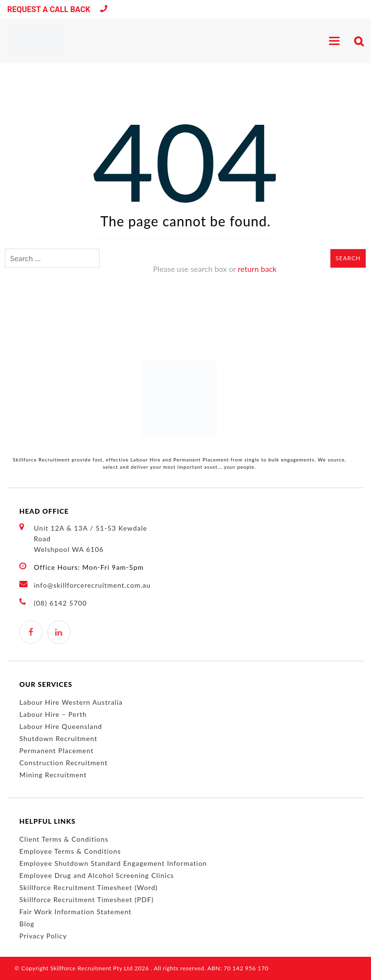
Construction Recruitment (64, 763)
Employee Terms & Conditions (70, 851)
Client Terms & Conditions (64, 839)
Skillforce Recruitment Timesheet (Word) (88, 887)
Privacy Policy (43, 936)
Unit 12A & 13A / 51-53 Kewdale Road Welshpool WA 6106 (83, 538)
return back (257, 269)
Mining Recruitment (53, 775)
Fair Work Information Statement (75, 912)
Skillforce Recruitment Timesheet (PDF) (86, 899)
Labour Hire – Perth (53, 714)
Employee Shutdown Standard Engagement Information (113, 863)
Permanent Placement (57, 750)
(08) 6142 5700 (104, 10)
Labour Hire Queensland (61, 726)
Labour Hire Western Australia (71, 702)
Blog (27, 924)
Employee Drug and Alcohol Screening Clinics (97, 875)
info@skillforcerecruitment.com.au (92, 585)
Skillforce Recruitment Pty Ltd (92, 968)
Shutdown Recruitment (58, 738)
